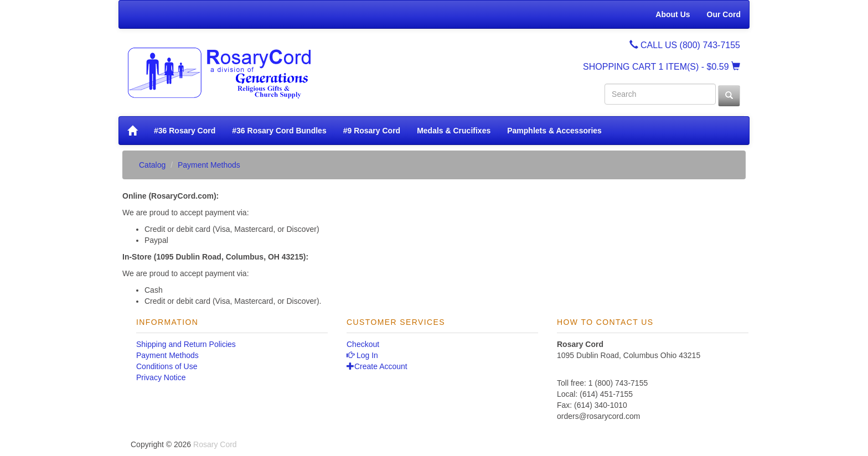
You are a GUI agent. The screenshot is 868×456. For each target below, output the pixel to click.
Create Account (377, 366)
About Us (673, 14)
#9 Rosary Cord (372, 131)
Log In (362, 355)
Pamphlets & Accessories (554, 131)
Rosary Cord (215, 444)
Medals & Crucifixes (454, 131)
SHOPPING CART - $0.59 (662, 67)
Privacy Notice (161, 377)
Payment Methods (167, 355)
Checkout (363, 344)
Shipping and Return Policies (186, 344)
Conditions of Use (167, 366)
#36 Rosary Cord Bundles (279, 131)
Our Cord (724, 14)
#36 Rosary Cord (185, 131)
